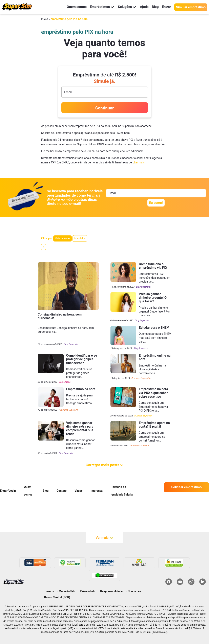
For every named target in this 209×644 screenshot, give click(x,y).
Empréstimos (99, 7)
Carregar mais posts (105, 465)
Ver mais (104, 538)
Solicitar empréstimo (186, 487)
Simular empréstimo (191, 7)
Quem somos (72, 7)
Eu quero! (156, 203)
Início (45, 19)
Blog (154, 7)
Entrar (166, 7)
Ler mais (139, 162)
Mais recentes (62, 238)
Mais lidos (80, 238)
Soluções (125, 7)
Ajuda (143, 7)
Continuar (105, 108)
